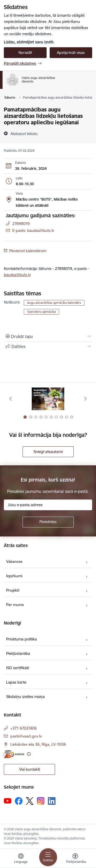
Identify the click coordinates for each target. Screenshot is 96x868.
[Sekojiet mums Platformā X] (30, 801)
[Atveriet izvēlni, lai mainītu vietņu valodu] (21, 859)
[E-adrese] (14, 754)
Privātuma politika (22, 639)
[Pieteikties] (48, 522)
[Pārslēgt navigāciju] (48, 857)
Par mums (15, 605)
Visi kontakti (30, 769)
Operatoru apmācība (41, 312)
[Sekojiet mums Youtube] (8, 801)
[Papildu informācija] (29, 754)
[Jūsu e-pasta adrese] (48, 505)
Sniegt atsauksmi (48, 452)
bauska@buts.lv (17, 275)
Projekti (13, 590)
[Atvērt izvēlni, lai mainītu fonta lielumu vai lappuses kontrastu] (75, 859)
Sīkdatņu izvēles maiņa (25, 697)
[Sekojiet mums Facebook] (19, 801)
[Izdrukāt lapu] (48, 336)
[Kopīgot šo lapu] (48, 346)
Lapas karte (16, 682)
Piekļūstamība (18, 653)
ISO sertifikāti (18, 668)
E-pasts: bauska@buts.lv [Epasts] (33, 230)
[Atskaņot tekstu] (24, 134)
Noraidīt (25, 53)
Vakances (14, 562)
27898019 (21, 224)
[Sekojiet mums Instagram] (41, 801)
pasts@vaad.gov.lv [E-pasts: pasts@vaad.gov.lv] (26, 736)
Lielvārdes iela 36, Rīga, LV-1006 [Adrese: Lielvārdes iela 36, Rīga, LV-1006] (38, 744)
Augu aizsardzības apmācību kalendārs (54, 303)
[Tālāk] (85, 399)
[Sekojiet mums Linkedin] (52, 801)
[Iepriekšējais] (11, 399)
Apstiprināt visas (71, 53)
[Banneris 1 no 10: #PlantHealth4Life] (48, 399)
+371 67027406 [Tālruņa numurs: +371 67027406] (24, 728)
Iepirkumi (14, 576)
